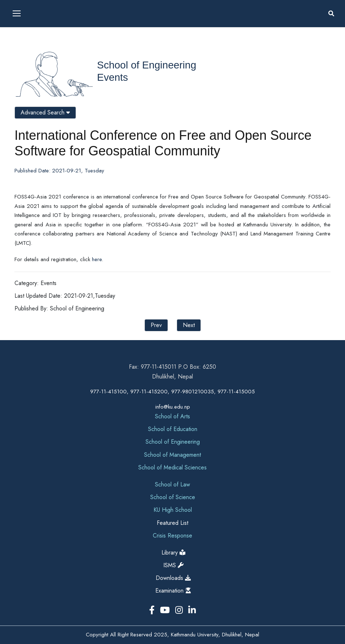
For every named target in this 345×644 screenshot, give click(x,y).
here (97, 259)
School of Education (173, 429)
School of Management (172, 455)
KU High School (173, 510)
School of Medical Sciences (172, 467)
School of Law (172, 484)
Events (113, 77)
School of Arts (172, 416)
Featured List (172, 523)
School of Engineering (147, 65)
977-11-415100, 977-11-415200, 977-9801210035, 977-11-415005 (172, 392)
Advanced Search (45, 112)
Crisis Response (172, 536)
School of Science (173, 497)
